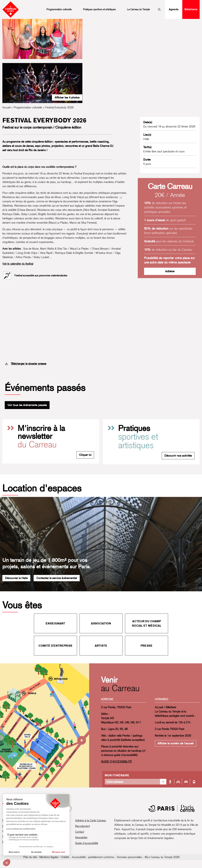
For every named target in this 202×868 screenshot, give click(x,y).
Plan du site (30, 857)
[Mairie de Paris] (172, 808)
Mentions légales (49, 857)
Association (101, 623)
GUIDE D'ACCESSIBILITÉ (116, 762)
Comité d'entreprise (55, 646)
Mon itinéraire (117, 775)
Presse (147, 646)
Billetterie (191, 9)
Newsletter (81, 837)
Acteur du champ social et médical (147, 623)
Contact (80, 832)
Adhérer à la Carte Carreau (91, 820)
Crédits (65, 857)
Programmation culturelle (59, 9)
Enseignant (55, 623)
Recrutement (82, 826)
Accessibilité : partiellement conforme (93, 857)
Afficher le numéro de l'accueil (176, 743)
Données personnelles (129, 857)
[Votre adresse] (132, 782)
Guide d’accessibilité (87, 843)
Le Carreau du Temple (138, 9)
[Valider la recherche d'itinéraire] (163, 782)
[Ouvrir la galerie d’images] (42, 39)
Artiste (101, 646)
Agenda (174, 9)
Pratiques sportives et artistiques (99, 9)
